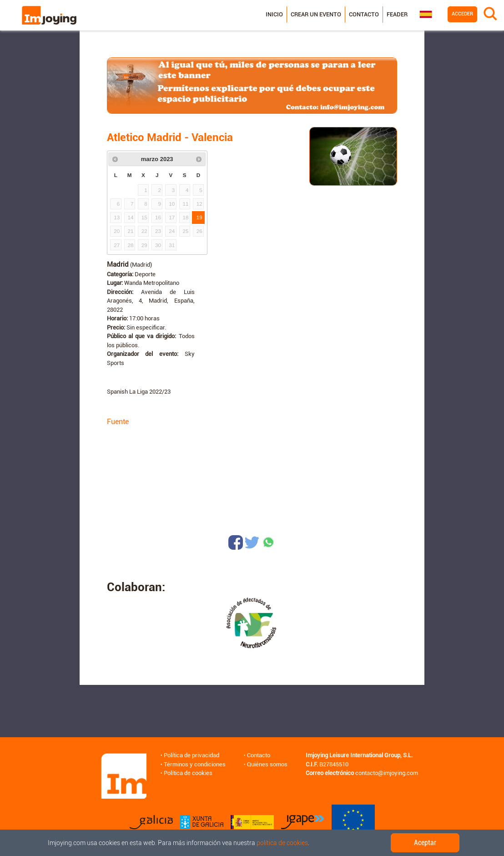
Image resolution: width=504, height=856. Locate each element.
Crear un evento (316, 14)
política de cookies (282, 843)
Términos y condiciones (195, 764)
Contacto (364, 14)
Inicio (274, 14)
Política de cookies (188, 773)
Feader (397, 14)
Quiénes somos (267, 764)
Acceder (462, 14)
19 (199, 217)
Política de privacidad (192, 755)
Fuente (118, 422)
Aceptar (425, 843)
